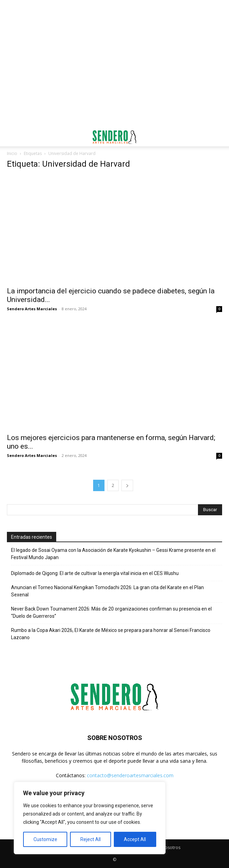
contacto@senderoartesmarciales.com (130, 775)
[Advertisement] (114, 12)
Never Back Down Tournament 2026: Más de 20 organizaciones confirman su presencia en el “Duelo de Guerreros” (111, 612)
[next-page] (127, 485)
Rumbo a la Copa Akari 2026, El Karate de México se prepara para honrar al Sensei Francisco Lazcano (111, 634)
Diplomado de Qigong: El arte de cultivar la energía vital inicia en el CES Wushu (95, 573)
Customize (45, 839)
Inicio (12, 153)
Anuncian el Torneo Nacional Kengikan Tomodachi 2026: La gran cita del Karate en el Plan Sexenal (107, 591)
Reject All (91, 839)
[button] (12, 137)
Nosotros (171, 847)
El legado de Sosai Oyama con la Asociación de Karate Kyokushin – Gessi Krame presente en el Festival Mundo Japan (113, 554)
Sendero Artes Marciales (32, 309)
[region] (90, 818)
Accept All (135, 839)
